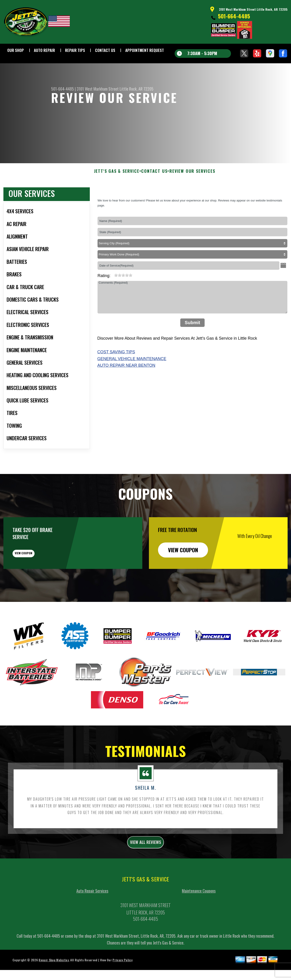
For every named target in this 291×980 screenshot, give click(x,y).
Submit (193, 345)
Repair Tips (75, 50)
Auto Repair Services (92, 923)
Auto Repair (44, 50)
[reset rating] (112, 297)
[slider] (123, 298)
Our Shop (16, 50)
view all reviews (146, 873)
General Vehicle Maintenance (132, 381)
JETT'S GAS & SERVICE (117, 193)
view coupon (38, 579)
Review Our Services (192, 193)
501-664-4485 (234, 16)
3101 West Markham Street (98, 89)
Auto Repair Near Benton (126, 388)
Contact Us (105, 50)
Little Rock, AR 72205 (137, 89)
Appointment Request (145, 50)
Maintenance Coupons (199, 923)
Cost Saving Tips (116, 374)
